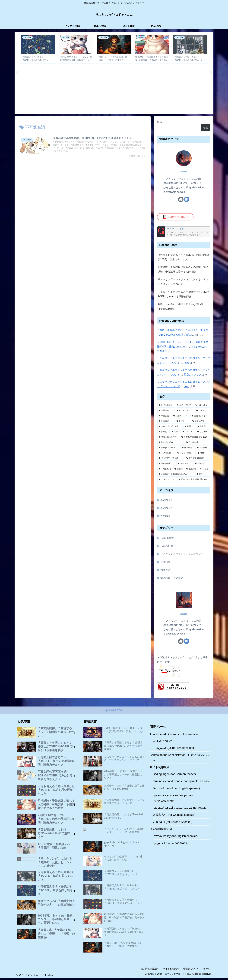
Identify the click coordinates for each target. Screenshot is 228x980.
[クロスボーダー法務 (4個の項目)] (170, 427)
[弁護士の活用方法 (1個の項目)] (168, 437)
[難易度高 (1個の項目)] (188, 448)
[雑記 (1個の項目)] (203, 475)
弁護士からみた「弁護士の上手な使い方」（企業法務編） (182, 307)
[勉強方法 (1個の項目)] (192, 469)
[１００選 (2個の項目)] (188, 432)
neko (184, 172)
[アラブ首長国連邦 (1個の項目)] (197, 459)
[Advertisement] (114, 90)
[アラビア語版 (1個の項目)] (186, 453)
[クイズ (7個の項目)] (202, 411)
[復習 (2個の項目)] (189, 427)
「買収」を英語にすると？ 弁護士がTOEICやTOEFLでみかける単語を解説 (184, 294)
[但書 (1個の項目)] (204, 469)
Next (211, 73)
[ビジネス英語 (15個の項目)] (166, 406)
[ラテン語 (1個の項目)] (185, 464)
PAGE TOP (114, 711)
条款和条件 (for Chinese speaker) (174, 815)
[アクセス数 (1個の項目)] (166, 453)
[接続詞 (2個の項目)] (163, 432)
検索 (160, 122)
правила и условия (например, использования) (173, 799)
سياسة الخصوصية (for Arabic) (171, 844)
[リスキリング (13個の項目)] (184, 406)
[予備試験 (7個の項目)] (164, 416)
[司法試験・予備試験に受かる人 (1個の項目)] (194, 480)
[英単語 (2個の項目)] (203, 427)
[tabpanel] (38, 49)
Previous (17, 73)
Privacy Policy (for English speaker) (175, 837)
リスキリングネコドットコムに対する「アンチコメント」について (183, 282)
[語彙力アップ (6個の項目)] (181, 416)
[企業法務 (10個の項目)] (166, 411)
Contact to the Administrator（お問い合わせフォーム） (180, 758)
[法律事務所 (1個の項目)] (167, 464)
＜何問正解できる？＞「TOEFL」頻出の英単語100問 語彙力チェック (183, 257)
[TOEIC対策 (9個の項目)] (185, 411)
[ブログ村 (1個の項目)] (203, 448)
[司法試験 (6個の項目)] (166, 421)
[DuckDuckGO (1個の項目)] (171, 443)
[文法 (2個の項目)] (175, 432)
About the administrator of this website (174, 735)
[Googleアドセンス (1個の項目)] (169, 448)
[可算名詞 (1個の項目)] (202, 464)
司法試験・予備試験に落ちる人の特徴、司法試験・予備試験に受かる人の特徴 (183, 270)
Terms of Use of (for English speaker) (176, 789)
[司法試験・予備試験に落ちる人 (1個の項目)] (176, 475)
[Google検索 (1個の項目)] (197, 443)
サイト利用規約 (160, 768)
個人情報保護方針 (161, 830)
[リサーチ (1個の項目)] (203, 432)
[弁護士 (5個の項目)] (183, 421)
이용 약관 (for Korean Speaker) (173, 823)
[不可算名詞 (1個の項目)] (165, 469)
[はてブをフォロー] (187, 200)
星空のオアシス (193, 375)
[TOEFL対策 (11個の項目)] (202, 406)
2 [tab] (114, 116)
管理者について (163, 742)
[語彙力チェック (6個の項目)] (200, 416)
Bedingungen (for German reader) (174, 775)
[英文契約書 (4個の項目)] (200, 421)
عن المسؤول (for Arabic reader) (176, 749)
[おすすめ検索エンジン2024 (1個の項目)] (195, 437)
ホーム (207, 970)
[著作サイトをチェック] (181, 200)
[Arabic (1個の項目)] (203, 453)
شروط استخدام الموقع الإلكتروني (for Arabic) (180, 808)
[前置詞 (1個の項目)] (179, 469)
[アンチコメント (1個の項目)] (167, 480)
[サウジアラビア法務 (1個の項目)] (171, 459)
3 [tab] (119, 116)
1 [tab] (109, 116)
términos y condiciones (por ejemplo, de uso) (181, 782)
